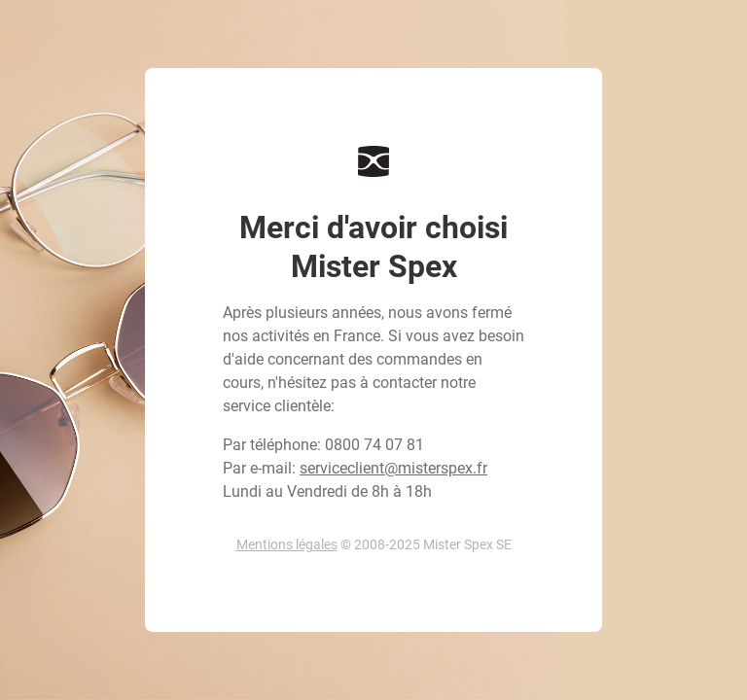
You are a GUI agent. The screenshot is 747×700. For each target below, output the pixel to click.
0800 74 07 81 (374, 445)
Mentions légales (287, 544)
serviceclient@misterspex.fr (393, 468)
